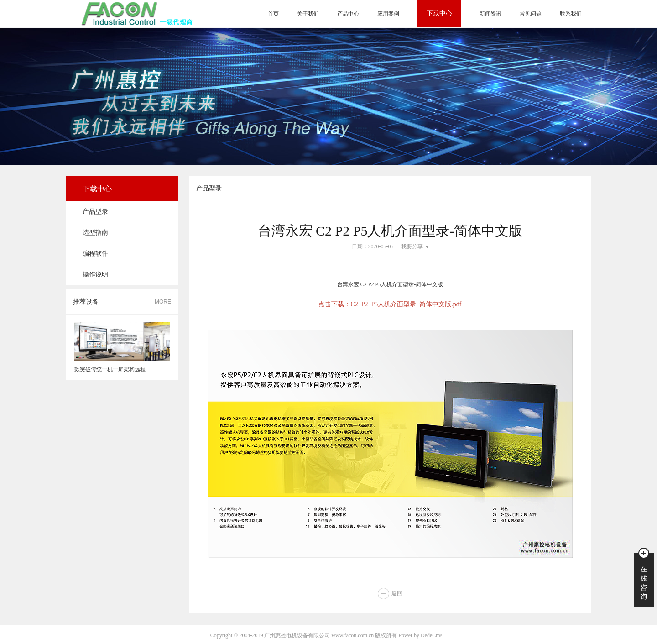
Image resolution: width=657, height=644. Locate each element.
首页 (273, 14)
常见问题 (531, 14)
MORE (163, 302)
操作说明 (95, 275)
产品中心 (348, 14)
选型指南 (95, 233)
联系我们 (571, 14)
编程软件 (95, 254)
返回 (397, 593)
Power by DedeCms (420, 635)
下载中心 (439, 13)
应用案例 (388, 14)
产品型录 (95, 212)
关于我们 (308, 14)
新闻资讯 (490, 14)
